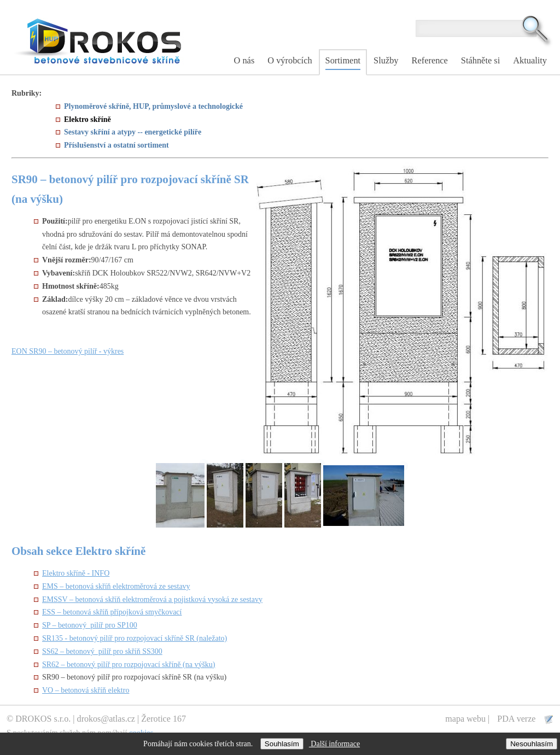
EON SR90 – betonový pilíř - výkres (68, 351)
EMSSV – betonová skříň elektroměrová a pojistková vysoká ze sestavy (152, 599)
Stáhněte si (480, 60)
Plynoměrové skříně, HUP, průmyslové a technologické (153, 106)
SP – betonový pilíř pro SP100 (90, 625)
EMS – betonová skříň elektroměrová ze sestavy (116, 586)
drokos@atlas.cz (106, 719)
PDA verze (517, 719)
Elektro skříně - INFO (76, 573)
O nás (244, 60)
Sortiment (343, 60)
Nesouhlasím (532, 744)
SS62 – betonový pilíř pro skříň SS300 (102, 651)
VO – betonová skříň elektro (86, 690)
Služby (386, 60)
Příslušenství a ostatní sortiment (116, 145)
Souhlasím (282, 744)
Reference (430, 60)
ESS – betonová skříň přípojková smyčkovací (112, 612)
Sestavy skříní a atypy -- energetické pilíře (133, 132)
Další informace (334, 744)
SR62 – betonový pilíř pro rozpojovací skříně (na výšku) (129, 665)
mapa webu (465, 719)
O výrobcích (290, 60)
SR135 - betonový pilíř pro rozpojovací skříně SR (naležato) (135, 638)
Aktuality (530, 60)
